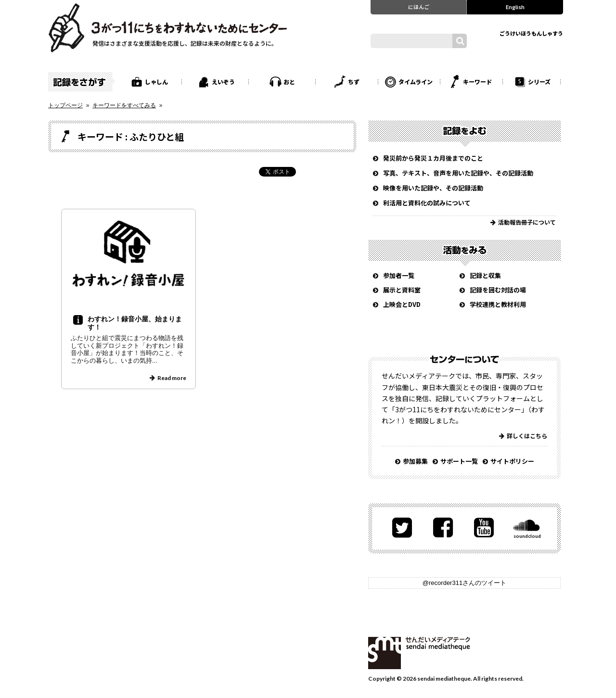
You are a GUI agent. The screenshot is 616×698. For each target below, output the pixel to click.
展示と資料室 (402, 290)
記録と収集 (485, 275)
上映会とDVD (402, 304)
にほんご (419, 7)
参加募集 (415, 461)
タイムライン (416, 82)
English (515, 7)
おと (289, 82)
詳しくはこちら (527, 436)
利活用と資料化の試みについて (427, 203)
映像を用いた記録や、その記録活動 (433, 188)
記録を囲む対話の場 (498, 290)
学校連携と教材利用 (498, 304)
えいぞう (223, 82)
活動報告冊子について (527, 222)
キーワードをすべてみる (124, 105)
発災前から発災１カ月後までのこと (433, 158)
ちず (354, 82)
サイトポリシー (512, 461)
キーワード (477, 82)
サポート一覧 (459, 461)
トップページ (65, 105)
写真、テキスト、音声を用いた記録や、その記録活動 (458, 173)
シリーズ (539, 82)
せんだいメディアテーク (419, 653)
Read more (172, 378)
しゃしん (156, 82)
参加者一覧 (399, 275)
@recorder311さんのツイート (464, 583)
